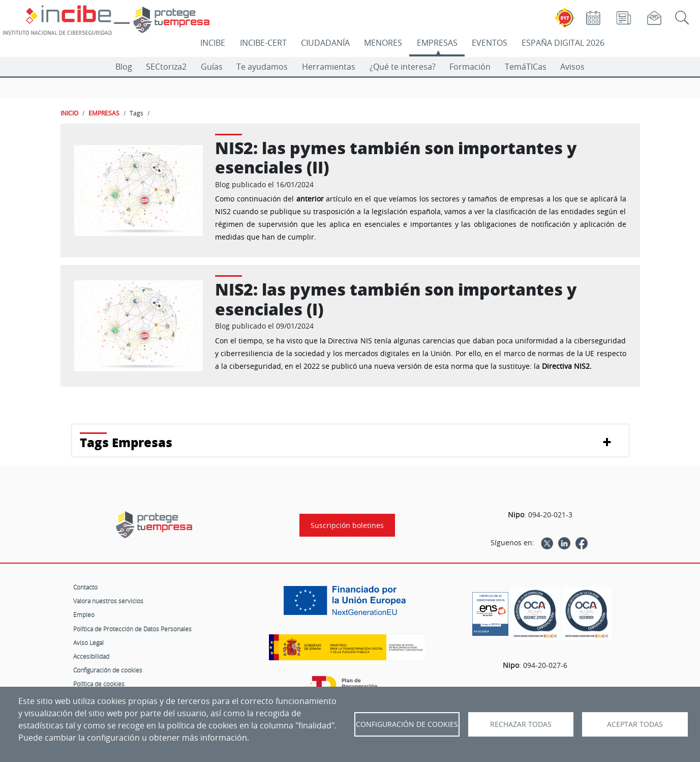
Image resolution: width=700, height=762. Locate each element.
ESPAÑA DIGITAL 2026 (563, 43)
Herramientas (329, 67)
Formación (470, 67)
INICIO (69, 113)
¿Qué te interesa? (403, 67)
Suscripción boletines (347, 525)
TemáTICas (526, 67)
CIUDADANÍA (325, 43)
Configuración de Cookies (407, 724)
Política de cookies (99, 684)
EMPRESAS (437, 43)
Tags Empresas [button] (126, 442)
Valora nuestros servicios (108, 601)
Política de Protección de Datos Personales (132, 629)
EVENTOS (490, 43)
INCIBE (213, 43)
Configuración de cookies (108, 670)
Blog (124, 67)
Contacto (85, 587)
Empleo (84, 614)
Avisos (572, 67)
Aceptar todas (635, 724)
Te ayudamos (262, 67)
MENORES (383, 43)
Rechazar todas (521, 724)
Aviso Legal (88, 642)
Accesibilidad (91, 656)
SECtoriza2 (166, 67)
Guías (212, 67)
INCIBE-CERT (263, 43)
